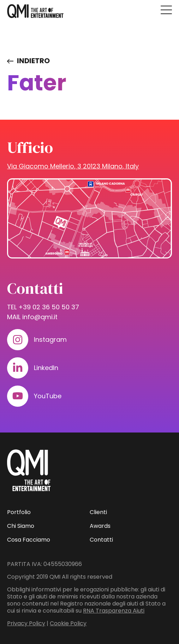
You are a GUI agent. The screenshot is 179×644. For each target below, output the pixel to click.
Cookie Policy (68, 623)
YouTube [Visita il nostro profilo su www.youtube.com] (48, 396)
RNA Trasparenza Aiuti (114, 611)
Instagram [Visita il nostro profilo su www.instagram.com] (50, 339)
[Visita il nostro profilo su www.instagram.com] (18, 340)
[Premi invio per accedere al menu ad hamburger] (166, 10)
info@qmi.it (40, 317)
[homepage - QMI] (35, 11)
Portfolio (19, 512)
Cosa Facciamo (29, 540)
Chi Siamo (21, 526)
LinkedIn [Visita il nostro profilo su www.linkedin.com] (46, 368)
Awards (100, 526)
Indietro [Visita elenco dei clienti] (33, 61)
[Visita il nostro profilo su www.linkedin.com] (18, 368)
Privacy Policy (26, 623)
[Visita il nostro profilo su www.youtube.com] (18, 396)
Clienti (98, 512)
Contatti (101, 540)
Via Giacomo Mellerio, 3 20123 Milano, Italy (73, 166)
